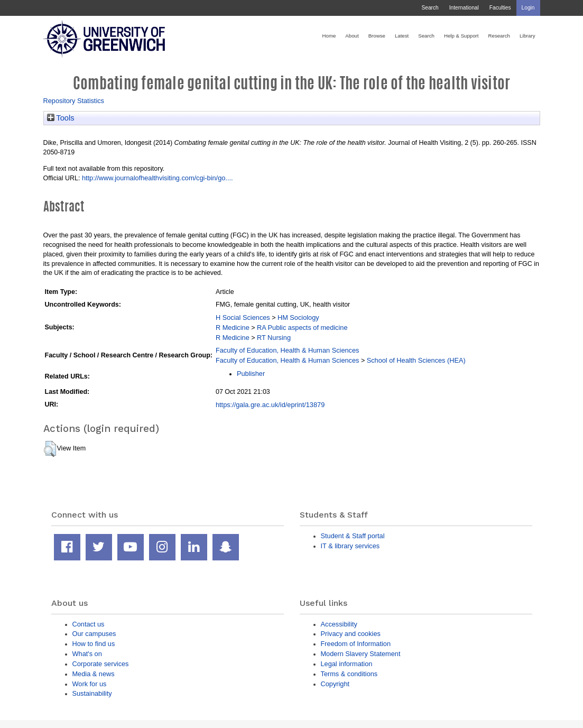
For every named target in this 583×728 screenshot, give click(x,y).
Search (430, 8)
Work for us (90, 684)
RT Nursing (274, 338)
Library (528, 36)
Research (499, 36)
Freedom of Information (356, 644)
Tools (61, 118)
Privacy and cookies (351, 634)
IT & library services (350, 546)
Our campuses (94, 634)
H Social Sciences (243, 317)
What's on (87, 654)
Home (329, 36)
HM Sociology (298, 317)
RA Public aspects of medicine (302, 328)
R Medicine (233, 328)
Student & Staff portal (353, 536)
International (464, 8)
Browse (377, 36)
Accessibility (339, 624)
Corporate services (101, 664)
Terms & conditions (349, 674)
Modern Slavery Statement (361, 654)
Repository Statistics (74, 101)
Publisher (251, 374)
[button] (50, 449)
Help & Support (461, 36)
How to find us (94, 644)
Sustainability (92, 693)
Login (528, 8)
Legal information (347, 664)
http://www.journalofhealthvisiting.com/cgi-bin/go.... (158, 178)
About (352, 36)
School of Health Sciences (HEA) (416, 360)
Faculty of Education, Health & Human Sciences (287, 350)
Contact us (89, 624)
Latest (402, 36)
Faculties (500, 8)
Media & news (94, 674)
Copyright (335, 684)
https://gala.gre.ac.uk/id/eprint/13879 (270, 405)
